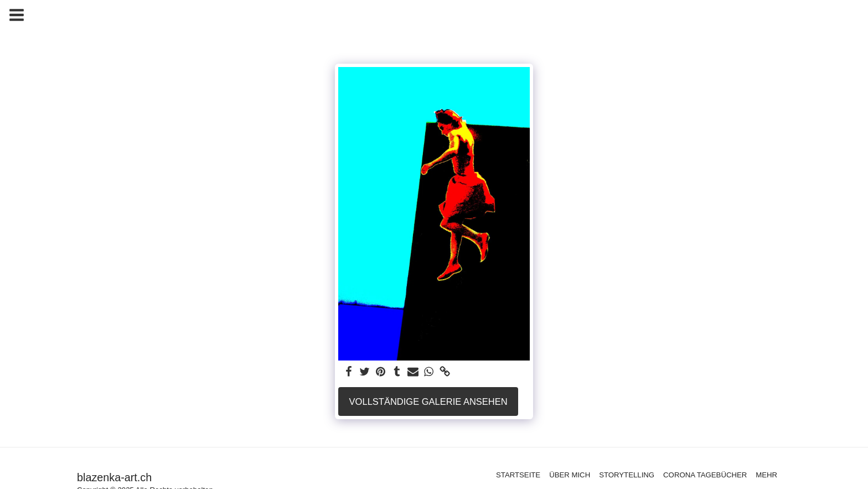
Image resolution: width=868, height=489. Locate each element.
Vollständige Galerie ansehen (428, 402)
